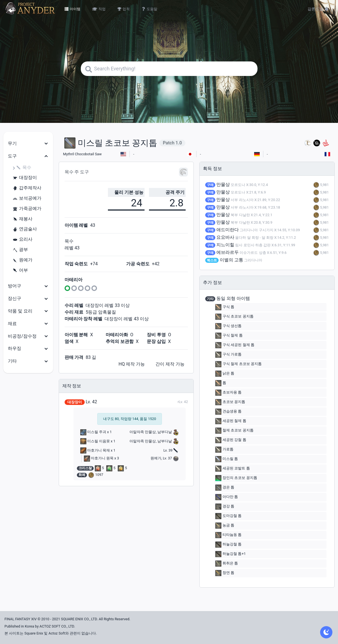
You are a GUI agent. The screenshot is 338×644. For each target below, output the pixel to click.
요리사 (22, 239)
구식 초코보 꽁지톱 (234, 317)
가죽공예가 (27, 209)
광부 (20, 250)
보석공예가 (27, 198)
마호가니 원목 (99, 458)
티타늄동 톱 (228, 535)
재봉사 (22, 219)
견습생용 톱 (228, 412)
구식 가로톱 (228, 355)
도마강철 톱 (228, 516)
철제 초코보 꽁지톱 (234, 431)
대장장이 (25, 178)
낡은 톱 (225, 374)
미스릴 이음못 (95, 441)
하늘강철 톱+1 (231, 554)
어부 (20, 270)
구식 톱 (225, 307)
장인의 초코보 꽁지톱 (236, 478)
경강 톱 (225, 507)
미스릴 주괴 (93, 432)
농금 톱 (225, 526)
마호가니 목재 (95, 450)
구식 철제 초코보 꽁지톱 (238, 364)
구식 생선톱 (228, 326)
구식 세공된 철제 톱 (235, 345)
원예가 (22, 260)
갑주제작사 (27, 188)
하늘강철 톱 (228, 545)
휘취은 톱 (227, 564)
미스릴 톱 (227, 459)
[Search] (169, 69)
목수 (23, 168)
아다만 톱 (227, 497)
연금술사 (25, 229)
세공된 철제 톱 (231, 421)
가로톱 (224, 450)
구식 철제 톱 (229, 336)
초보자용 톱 (228, 393)
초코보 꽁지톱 (230, 402)
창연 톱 (225, 573)
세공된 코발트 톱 (232, 469)
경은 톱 (225, 488)
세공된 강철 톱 (231, 440)
